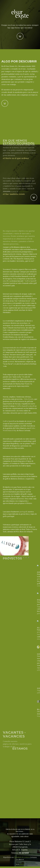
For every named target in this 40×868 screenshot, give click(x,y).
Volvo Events (29, 399)
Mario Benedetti (24, 192)
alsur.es (22, 864)
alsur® (6, 281)
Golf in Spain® (30, 281)
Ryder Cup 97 (8, 305)
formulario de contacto (22, 857)
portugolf (23, 512)
